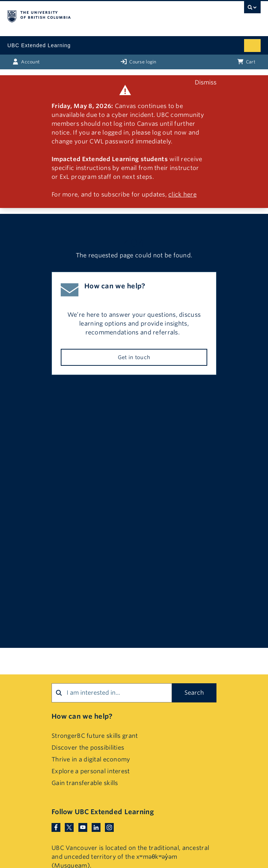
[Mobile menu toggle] (252, 46)
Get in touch (134, 357)
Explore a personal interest (91, 771)
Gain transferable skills (85, 783)
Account (26, 62)
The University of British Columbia (96, 15)
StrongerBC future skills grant (95, 736)
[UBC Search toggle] (252, 9)
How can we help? (82, 716)
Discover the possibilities (88, 748)
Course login (139, 62)
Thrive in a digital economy (91, 759)
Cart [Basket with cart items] (246, 62)
